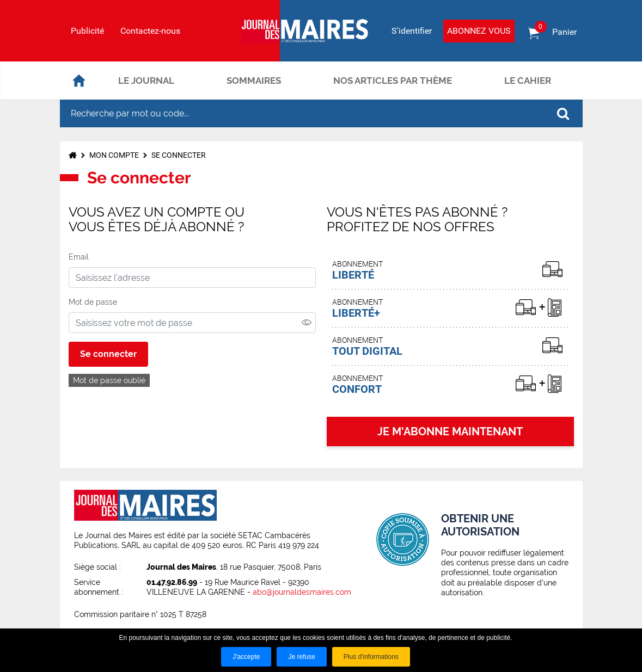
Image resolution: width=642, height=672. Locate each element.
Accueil (79, 81)
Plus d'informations (371, 657)
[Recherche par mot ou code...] (302, 113)
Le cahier (528, 81)
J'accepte (246, 657)
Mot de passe (93, 302)
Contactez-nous (150, 31)
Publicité (87, 31)
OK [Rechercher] (563, 114)
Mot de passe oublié (109, 380)
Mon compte (114, 155)
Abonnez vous (479, 31)
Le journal (146, 81)
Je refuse (301, 657)
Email (79, 257)
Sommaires (254, 81)
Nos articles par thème (393, 81)
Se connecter (179, 155)
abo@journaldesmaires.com (302, 592)
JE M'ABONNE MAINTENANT (450, 431)
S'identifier (412, 31)
